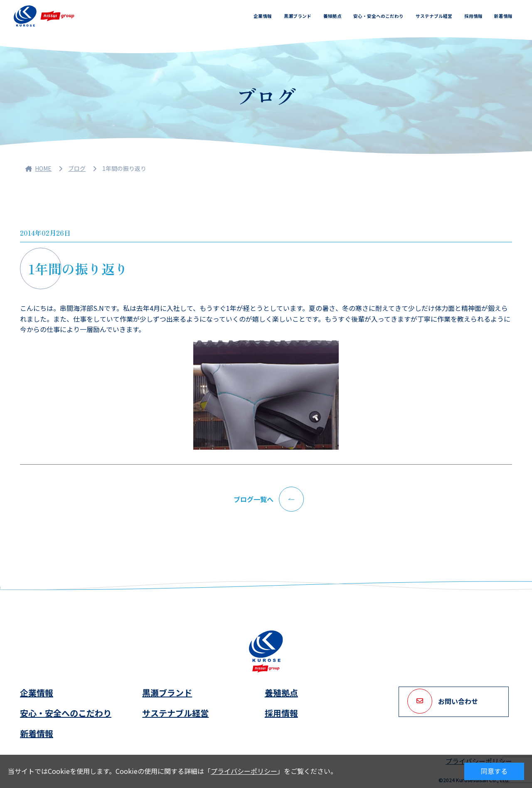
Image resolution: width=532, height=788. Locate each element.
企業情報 (263, 16)
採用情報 (473, 16)
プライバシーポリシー (244, 771)
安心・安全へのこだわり (378, 16)
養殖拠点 (332, 16)
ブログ (77, 168)
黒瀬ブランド (298, 16)
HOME (38, 168)
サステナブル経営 (434, 16)
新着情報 (503, 16)
